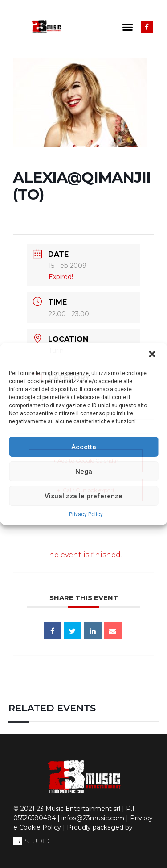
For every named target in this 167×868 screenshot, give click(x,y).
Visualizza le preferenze (83, 496)
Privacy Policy (86, 514)
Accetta (84, 447)
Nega (84, 472)
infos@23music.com (93, 818)
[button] (153, 355)
